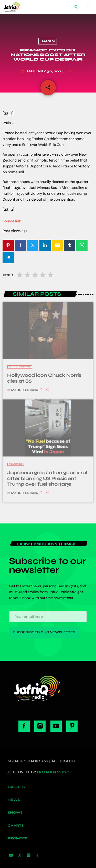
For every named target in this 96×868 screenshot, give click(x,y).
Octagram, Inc (53, 772)
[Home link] (16, 7)
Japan (48, 41)
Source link (12, 221)
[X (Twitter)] (20, 856)
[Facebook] (37, 856)
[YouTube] (11, 856)
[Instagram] (28, 856)
